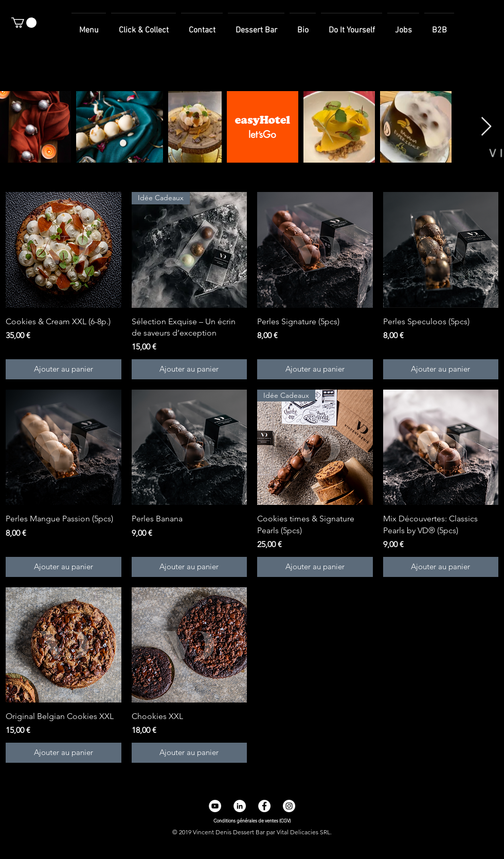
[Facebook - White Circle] (264, 806)
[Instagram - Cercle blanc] (289, 806)
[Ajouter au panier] (64, 369)
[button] (24, 23)
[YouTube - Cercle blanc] (215, 806)
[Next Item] (486, 127)
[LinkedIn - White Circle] (240, 806)
